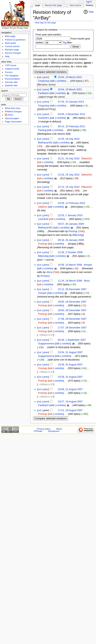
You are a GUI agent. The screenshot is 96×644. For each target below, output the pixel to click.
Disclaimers (54, 431)
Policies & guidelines (15, 40)
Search (5, 91)
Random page (12, 50)
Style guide (10, 43)
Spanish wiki (11, 85)
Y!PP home (11, 65)
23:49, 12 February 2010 (72, 203)
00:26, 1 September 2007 (72, 340)
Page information (13, 122)
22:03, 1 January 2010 (70, 215)
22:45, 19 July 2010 (69, 139)
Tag (64, 43)
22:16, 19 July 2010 (69, 175)
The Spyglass (12, 75)
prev (46, 77)
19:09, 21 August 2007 (70, 389)
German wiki (11, 82)
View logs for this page (45, 23)
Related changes (13, 111)
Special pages (12, 118)
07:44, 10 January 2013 (71, 102)
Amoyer (44, 276)
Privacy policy (44, 429)
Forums (9, 72)
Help (91, 12)
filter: (68, 43)
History (90, 5)
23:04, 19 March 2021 (70, 77)
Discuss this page (53, 5)
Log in (89, 2)
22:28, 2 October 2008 (70, 252)
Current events (12, 46)
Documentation (12, 79)
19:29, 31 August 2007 (70, 377)
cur (40, 89)
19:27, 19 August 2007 (70, 402)
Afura (49, 272)
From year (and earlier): (48, 35)
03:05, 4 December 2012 (72, 114)
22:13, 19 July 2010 (69, 187)
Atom (11, 115)
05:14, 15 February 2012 (72, 126)
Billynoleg (78, 235)
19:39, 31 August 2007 (70, 365)
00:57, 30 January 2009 (71, 224)
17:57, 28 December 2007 (72, 328)
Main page (10, 36)
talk (53, 81)
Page (38, 5)
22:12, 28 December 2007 (72, 289)
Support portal (12, 69)
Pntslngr (73, 231)
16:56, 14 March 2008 (70, 265)
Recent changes (13, 53)
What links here (13, 108)
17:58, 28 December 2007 (72, 319)
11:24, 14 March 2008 (70, 281)
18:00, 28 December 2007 (72, 302)
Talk (81, 231)
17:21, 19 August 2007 (70, 410)
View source (75, 5)
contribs (61, 81)
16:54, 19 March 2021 (70, 89)
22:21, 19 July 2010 (69, 159)
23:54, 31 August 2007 (70, 352)
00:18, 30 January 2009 (71, 240)
